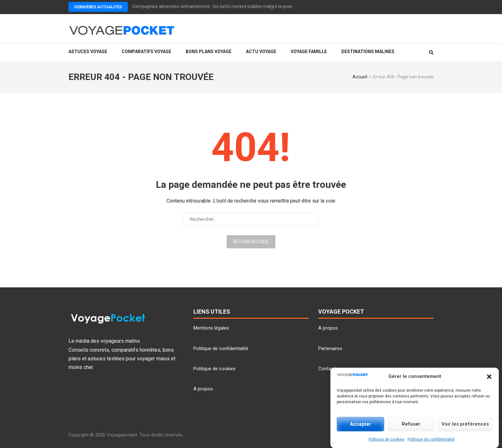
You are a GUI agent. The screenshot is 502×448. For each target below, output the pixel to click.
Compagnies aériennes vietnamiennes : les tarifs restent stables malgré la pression (216, 6)
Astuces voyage (88, 52)
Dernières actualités (98, 7)
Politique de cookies (386, 439)
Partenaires (330, 348)
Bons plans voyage (209, 52)
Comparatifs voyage (146, 52)
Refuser (411, 424)
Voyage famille (309, 52)
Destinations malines (368, 52)
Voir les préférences (465, 424)
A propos (203, 389)
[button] (489, 377)
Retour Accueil (251, 242)
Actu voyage (261, 52)
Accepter (360, 424)
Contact (327, 369)
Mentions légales (211, 328)
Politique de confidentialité (431, 439)
